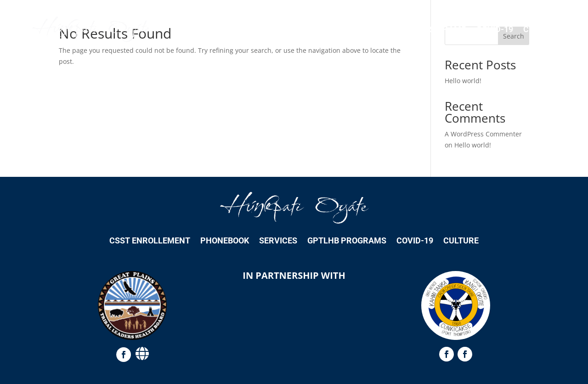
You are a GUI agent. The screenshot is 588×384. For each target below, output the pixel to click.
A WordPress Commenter (483, 134)
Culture (541, 29)
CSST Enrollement (230, 29)
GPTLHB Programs (427, 29)
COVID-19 (495, 29)
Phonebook (305, 29)
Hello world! (463, 81)
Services (358, 29)
